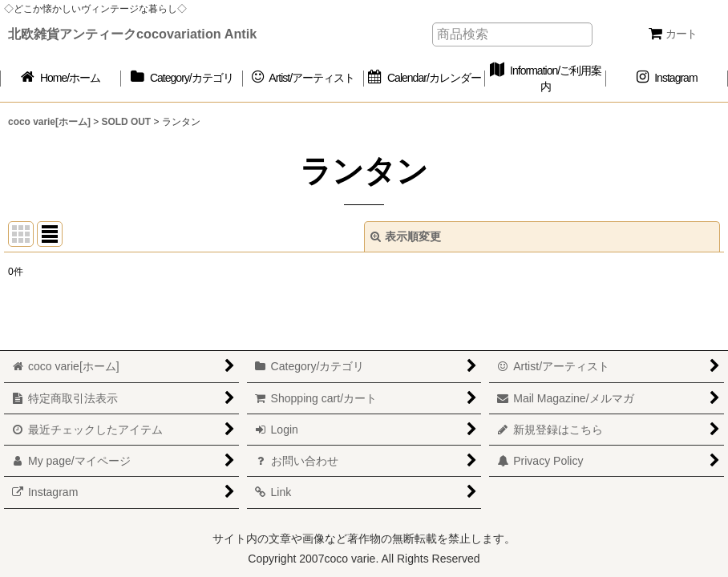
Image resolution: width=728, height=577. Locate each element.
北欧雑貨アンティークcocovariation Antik (132, 34)
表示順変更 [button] (406, 236)
